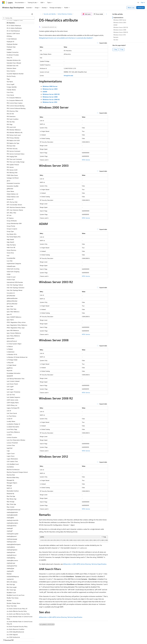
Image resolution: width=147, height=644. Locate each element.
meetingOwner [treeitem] (11, 552)
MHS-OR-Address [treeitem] (12, 582)
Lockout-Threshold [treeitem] (12, 443)
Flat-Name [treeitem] (10, 82)
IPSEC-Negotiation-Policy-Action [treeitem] (16, 322)
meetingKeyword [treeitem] (12, 536)
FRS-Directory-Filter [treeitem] (12, 111)
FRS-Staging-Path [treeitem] (12, 156)
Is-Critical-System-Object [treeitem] (14, 344)
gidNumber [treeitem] (10, 189)
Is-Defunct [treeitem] (10, 346)
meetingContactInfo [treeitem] (13, 520)
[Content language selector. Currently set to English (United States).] (11, 634)
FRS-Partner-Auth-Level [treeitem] (14, 135)
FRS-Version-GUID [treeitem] (12, 170)
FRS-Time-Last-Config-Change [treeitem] (16, 162)
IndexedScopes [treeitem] (11, 266)
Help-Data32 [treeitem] (10, 242)
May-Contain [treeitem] (11, 507)
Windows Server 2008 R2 (121, 32)
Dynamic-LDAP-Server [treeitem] (13, 33)
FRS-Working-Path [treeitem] (12, 173)
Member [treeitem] (9, 574)
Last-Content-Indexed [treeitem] (13, 381)
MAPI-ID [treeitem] (9, 488)
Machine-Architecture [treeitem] (13, 469)
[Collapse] (32, 14)
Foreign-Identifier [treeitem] (12, 87)
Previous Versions (17, 638)
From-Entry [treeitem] (10, 92)
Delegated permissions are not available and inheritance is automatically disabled (65, 38)
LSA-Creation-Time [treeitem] (12, 461)
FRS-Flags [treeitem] (10, 124)
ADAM (115, 25)
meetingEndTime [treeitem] (12, 526)
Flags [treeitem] (8, 79)
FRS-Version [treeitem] (10, 167)
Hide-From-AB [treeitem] (11, 247)
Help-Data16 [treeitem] (10, 239)
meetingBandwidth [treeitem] (12, 515)
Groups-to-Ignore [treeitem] (12, 229)
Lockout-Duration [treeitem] (12, 437)
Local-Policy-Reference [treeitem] (13, 432)
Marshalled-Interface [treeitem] (13, 491)
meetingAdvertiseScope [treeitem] (14, 510)
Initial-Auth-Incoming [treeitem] (13, 269)
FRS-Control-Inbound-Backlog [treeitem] (16, 106)
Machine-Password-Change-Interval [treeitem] (17, 472)
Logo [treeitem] (8, 451)
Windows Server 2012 (120, 35)
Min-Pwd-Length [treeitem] (12, 587)
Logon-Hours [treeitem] (11, 456)
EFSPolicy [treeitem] (9, 36)
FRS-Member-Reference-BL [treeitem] (15, 132)
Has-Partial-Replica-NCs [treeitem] (14, 237)
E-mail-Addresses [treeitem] (12, 39)
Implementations (118, 18)
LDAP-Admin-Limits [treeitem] (12, 400)
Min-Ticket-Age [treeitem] (11, 590)
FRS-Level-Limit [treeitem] (11, 127)
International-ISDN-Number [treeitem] (15, 282)
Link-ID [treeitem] (9, 411)
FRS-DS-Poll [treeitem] (10, 114)
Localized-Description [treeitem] (13, 427)
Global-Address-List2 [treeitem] (13, 197)
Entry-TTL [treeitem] (10, 58)
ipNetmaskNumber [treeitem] (12, 298)
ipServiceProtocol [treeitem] (12, 341)
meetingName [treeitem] (11, 547)
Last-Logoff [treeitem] (10, 387)
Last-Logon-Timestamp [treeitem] (13, 392)
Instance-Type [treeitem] (11, 280)
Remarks (116, 37)
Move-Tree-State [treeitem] (12, 606)
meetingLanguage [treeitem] (12, 539)
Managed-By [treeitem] (10, 480)
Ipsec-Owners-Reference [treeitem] (14, 333)
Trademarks (78, 638)
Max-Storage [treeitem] (10, 502)
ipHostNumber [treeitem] (11, 296)
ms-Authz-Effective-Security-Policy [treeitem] (17, 611)
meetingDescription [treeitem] (12, 523)
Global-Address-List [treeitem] (12, 194)
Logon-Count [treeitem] (11, 453)
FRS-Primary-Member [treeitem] (13, 138)
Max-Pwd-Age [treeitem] (11, 496)
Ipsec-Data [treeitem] (10, 306)
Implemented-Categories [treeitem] (14, 263)
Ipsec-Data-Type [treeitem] (11, 309)
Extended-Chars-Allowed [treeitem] (14, 63)
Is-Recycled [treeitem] (10, 362)
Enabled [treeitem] (9, 50)
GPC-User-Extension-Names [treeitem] (15, 210)
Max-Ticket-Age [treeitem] (11, 504)
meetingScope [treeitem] (11, 563)
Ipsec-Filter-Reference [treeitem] (13, 312)
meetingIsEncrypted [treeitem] (12, 534)
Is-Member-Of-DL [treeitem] (12, 354)
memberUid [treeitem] (10, 579)
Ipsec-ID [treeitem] (9, 314)
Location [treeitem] (9, 435)
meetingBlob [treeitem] (10, 518)
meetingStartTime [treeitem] (12, 566)
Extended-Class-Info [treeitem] (13, 66)
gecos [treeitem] (8, 181)
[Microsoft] (3, 3)
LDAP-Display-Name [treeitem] (13, 403)
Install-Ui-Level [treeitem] (11, 277)
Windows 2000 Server (120, 20)
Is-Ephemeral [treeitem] (10, 352)
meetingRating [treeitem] (11, 558)
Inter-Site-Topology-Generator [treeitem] (16, 288)
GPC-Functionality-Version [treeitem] (14, 205)
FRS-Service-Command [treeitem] (13, 151)
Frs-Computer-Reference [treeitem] (14, 98)
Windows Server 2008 (120, 30)
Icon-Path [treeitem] (10, 261)
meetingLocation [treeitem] (12, 542)
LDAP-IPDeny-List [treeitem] (12, 405)
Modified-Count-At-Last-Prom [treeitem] (16, 595)
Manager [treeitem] (9, 486)
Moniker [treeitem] (9, 601)
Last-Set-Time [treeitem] (11, 395)
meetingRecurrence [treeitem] (12, 560)
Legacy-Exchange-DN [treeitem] (13, 408)
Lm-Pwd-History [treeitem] (11, 416)
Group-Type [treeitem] (10, 231)
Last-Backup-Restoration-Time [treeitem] (16, 379)
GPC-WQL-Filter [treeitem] (11, 213)
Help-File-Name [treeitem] (11, 245)
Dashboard (141, 8)
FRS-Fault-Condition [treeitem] (13, 119)
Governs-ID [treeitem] (10, 199)
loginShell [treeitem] (10, 448)
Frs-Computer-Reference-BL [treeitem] (15, 100)
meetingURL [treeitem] (10, 571)
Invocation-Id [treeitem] (11, 293)
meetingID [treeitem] (10, 528)
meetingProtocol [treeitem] (12, 555)
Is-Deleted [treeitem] (10, 349)
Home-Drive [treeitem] (10, 253)
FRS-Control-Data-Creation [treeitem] (15, 103)
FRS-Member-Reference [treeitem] (14, 130)
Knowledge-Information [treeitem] (14, 373)
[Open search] (138, 3)
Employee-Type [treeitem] (11, 47)
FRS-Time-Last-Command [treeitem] (14, 159)
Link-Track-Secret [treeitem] (12, 413)
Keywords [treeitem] (10, 370)
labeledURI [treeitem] (10, 376)
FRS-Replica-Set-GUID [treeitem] (13, 140)
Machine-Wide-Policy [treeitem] (13, 477)
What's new (131, 8)
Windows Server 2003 (120, 22)
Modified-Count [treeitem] (11, 593)
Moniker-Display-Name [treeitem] (13, 603)
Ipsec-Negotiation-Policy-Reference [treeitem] (17, 325)
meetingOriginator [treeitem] (12, 550)
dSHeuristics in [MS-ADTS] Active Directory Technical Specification (85, 564)
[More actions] (106, 14)
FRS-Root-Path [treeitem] (11, 146)
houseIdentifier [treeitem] (11, 258)
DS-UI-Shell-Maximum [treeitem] (13, 31)
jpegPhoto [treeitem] (10, 368)
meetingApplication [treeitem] (12, 512)
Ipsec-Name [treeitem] (10, 320)
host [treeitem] (8, 256)
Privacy (41, 638)
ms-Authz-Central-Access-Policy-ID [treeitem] (17, 609)
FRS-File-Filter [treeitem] (11, 122)
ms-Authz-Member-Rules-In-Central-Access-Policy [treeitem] (20, 618)
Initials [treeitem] (9, 274)
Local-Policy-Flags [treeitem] (12, 429)
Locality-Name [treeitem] (11, 421)
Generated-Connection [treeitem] (13, 183)
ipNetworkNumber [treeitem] (12, 301)
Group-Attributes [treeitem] (12, 221)
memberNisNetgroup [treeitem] (13, 576)
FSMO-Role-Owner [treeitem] (12, 175)
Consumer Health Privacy (54, 638)
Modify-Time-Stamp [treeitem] (13, 598)
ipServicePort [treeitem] (10, 338)
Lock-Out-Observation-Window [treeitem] (16, 440)
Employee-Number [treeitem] (12, 44)
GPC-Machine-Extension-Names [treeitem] (16, 207)
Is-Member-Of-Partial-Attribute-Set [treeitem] (17, 357)
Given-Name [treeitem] (10, 191)
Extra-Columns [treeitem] (11, 71)
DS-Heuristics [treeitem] (11, 23)
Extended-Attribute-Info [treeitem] (14, 60)
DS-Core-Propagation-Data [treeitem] (15, 20)
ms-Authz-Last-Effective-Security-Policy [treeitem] (18, 614)
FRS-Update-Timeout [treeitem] (13, 165)
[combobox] (18, 18)
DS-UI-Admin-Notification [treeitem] (14, 28)
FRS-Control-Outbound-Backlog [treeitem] (16, 108)
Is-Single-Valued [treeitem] (11, 365)
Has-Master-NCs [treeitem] (12, 234)
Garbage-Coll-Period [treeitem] (13, 178)
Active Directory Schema (65, 14)
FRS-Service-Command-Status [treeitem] (16, 154)
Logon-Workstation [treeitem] (12, 459)
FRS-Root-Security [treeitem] (12, 149)
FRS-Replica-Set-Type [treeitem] (13, 143)
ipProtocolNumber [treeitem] (12, 304)
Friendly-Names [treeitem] (11, 90)
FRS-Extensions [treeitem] (11, 116)
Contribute (34, 638)
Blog (26, 638)
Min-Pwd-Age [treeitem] (11, 584)
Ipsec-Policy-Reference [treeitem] (13, 336)
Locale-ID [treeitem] (10, 419)
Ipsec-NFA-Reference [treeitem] (13, 330)
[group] (73, 540)
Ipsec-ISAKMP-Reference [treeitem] (14, 317)
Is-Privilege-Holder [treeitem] (12, 360)
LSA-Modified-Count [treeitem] (13, 464)
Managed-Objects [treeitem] (12, 483)
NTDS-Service (86, 160)
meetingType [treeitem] (10, 568)
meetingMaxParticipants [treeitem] (14, 544)
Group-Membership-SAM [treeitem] (14, 223)
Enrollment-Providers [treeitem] (13, 55)
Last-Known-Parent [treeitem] (12, 384)
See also (116, 40)
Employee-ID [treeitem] (10, 42)
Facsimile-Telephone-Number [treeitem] (15, 74)
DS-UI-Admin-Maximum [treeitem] (14, 25)
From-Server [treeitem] (10, 95)
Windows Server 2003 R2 (121, 27)
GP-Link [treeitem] (9, 215)
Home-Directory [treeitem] (11, 250)
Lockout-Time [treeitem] (11, 445)
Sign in (143, 2)
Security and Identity (50, 14)
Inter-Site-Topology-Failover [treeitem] (15, 285)
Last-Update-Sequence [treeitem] (13, 397)
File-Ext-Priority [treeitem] (11, 76)
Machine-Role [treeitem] (11, 475)
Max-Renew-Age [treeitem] (12, 499)
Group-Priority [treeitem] (11, 226)
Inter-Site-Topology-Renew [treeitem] (15, 290)
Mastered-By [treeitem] (10, 494)
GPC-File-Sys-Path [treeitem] (12, 202)
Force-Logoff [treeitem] (10, 84)
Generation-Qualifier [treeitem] (13, 186)
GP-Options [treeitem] (10, 218)
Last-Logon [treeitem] (10, 389)
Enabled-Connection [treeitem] (13, 52)
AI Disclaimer (6, 638)
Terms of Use (68, 638)
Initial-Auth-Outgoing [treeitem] (13, 272)
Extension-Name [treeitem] (11, 68)
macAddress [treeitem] (10, 467)
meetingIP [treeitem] (10, 531)
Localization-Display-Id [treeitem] (13, 424)
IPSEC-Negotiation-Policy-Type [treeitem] (16, 328)
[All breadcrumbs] (41, 14)
